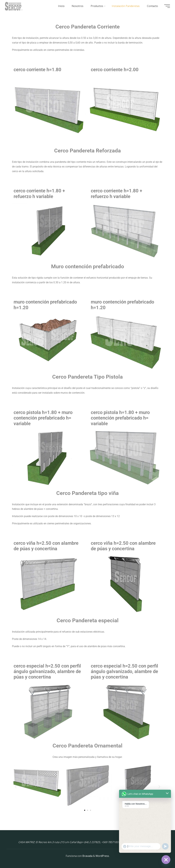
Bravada (87, 856)
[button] (16, 787)
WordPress (102, 856)
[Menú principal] (167, 6)
